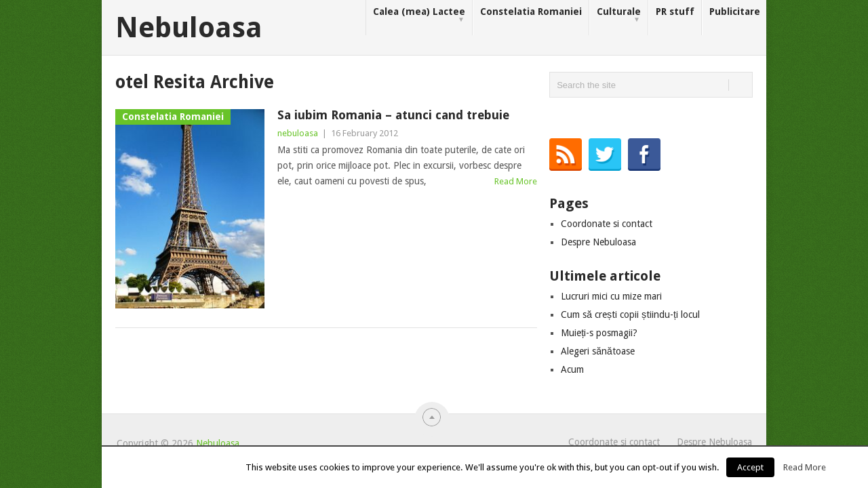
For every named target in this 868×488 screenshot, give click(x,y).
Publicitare (735, 12)
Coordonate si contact (607, 224)
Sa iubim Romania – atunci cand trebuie (393, 115)
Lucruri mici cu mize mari (611, 296)
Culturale (619, 15)
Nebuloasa (189, 28)
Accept (750, 467)
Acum (572, 369)
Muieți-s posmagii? (599, 333)
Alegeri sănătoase (598, 351)
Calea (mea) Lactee (419, 15)
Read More (516, 181)
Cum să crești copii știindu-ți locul (630, 314)
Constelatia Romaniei (531, 12)
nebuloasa (298, 133)
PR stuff (675, 12)
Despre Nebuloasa (598, 242)
